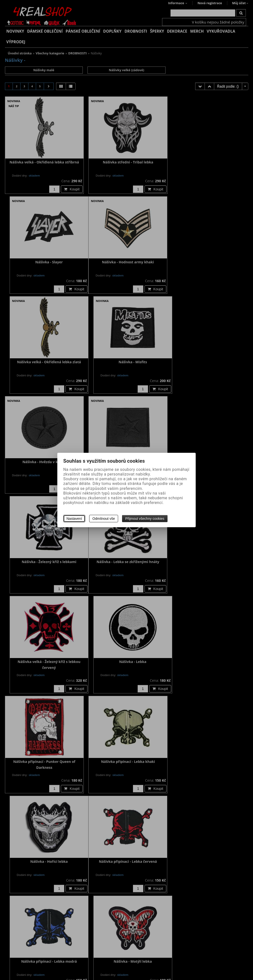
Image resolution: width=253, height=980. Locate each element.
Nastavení (74, 519)
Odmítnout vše (104, 519)
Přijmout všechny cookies (145, 519)
